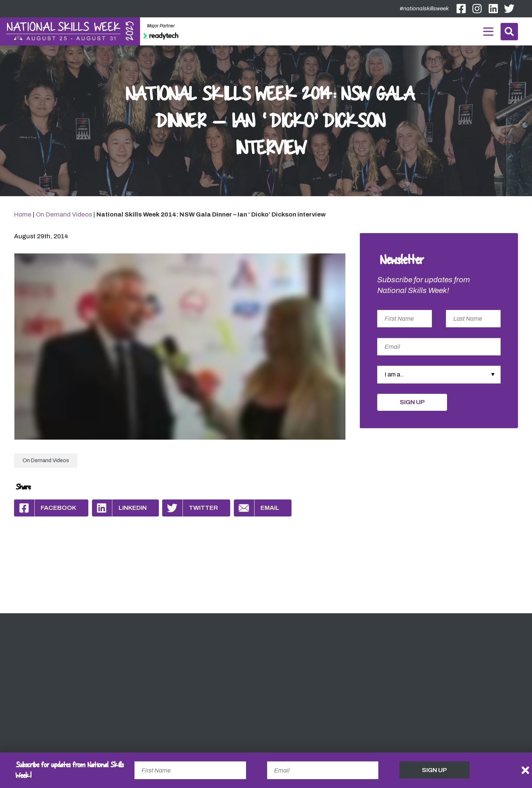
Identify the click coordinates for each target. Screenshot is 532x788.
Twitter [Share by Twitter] (190, 508)
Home (23, 214)
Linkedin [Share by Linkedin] (119, 508)
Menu (488, 30)
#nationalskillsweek (424, 8)
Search (509, 32)
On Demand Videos (64, 214)
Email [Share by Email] (257, 508)
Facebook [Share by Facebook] (45, 508)
